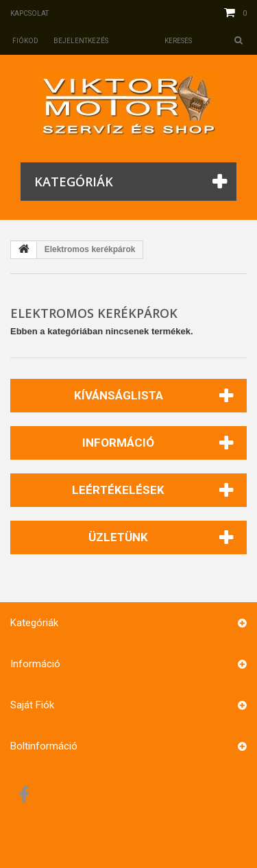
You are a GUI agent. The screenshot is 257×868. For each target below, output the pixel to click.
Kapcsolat (29, 13)
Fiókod (25, 41)
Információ (118, 443)
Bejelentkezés (81, 41)
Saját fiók (32, 705)
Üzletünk (118, 537)
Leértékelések (118, 490)
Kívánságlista (119, 395)
